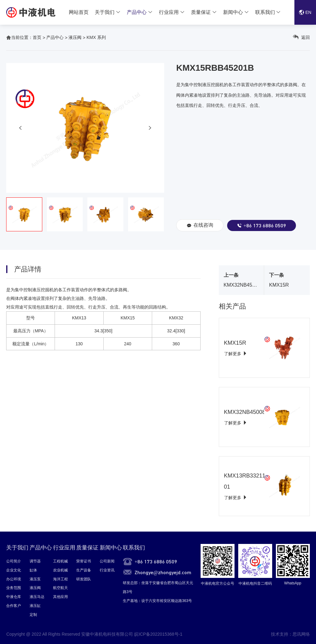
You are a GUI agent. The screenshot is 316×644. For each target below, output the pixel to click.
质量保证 (201, 12)
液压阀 (75, 37)
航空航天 (60, 588)
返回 (301, 37)
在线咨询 (200, 225)
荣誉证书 (84, 561)
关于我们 (105, 12)
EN (305, 12)
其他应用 (60, 597)
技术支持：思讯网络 (290, 634)
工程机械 (60, 561)
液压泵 (35, 579)
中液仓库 (14, 597)
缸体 (33, 570)
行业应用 (169, 12)
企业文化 (14, 570)
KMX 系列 (96, 37)
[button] (20, 128)
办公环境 (14, 579)
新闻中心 (233, 12)
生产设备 (84, 570)
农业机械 (60, 570)
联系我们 (265, 12)
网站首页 (79, 12)
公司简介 (14, 561)
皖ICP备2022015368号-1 (158, 634)
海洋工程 (60, 579)
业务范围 (14, 588)
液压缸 (35, 606)
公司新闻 (107, 561)
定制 (33, 615)
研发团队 (84, 579)
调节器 (35, 561)
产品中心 (137, 12)
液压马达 (37, 597)
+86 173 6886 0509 (262, 225)
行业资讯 (107, 570)
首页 (37, 37)
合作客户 (14, 606)
